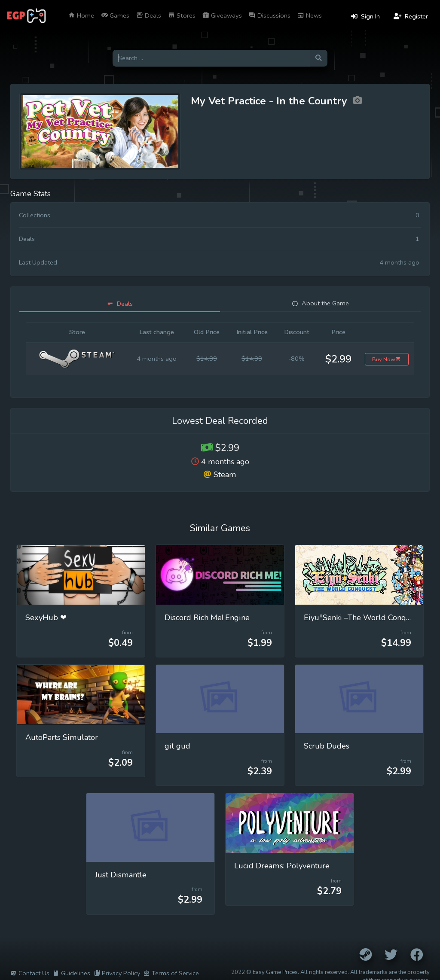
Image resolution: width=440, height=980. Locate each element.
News (310, 15)
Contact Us (30, 973)
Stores (182, 15)
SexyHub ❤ (46, 618)
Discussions (270, 15)
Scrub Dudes (327, 746)
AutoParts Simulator (62, 737)
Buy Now (387, 359)
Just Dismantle (121, 875)
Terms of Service (171, 973)
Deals (149, 15)
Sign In (365, 16)
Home (81, 15)
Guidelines (72, 973)
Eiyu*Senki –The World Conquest (362, 618)
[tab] (120, 304)
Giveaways (222, 15)
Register (411, 16)
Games (115, 15)
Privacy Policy (117, 973)
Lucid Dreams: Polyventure (282, 866)
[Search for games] (211, 58)
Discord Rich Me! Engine (207, 618)
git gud (177, 746)
